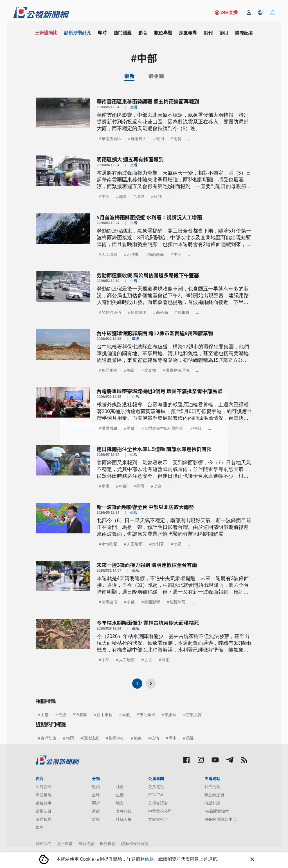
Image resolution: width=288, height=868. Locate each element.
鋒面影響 (152, 602)
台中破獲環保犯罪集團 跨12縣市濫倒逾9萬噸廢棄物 (155, 333)
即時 (102, 33)
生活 (120, 795)
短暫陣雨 (139, 312)
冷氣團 (81, 715)
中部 (105, 197)
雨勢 (177, 139)
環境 (96, 819)
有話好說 (212, 803)
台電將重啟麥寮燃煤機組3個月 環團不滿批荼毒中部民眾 (160, 391)
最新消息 (86, 844)
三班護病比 (46, 33)
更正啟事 (65, 844)
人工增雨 (109, 254)
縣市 (131, 370)
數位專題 (163, 33)
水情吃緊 (109, 544)
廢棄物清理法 (177, 370)
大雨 (70, 738)
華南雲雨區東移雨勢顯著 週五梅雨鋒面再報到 (148, 101)
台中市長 (105, 715)
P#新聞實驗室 (217, 811)
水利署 (133, 254)
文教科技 (124, 811)
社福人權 (124, 819)
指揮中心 (116, 738)
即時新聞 (44, 787)
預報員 (183, 312)
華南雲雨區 (111, 139)
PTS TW (156, 795)
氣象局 (171, 715)
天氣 (126, 715)
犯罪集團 (109, 370)
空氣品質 (194, 715)
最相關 (156, 76)
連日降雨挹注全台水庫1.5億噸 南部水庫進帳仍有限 (154, 449)
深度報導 (188, 33)
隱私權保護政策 (135, 844)
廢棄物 (150, 370)
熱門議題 (123, 33)
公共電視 (156, 787)
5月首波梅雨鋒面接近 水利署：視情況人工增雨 (149, 217)
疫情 (155, 738)
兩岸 (96, 803)
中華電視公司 (160, 811)
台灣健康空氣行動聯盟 (164, 428)
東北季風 (147, 715)
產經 (96, 811)
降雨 (140, 486)
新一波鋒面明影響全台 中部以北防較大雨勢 (145, 507)
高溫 (190, 738)
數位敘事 (44, 803)
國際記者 (244, 33)
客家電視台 (158, 819)
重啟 (131, 428)
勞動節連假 (111, 312)
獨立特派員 (214, 795)
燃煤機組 (109, 428)
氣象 (138, 738)
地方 (120, 803)
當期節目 (44, 811)
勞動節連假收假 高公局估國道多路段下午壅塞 (148, 275)
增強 (140, 197)
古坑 (148, 660)
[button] (260, 13)
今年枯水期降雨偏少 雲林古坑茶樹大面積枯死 (148, 623)
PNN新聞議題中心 (220, 819)
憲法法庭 (91, 738)
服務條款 (108, 844)
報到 (160, 139)
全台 (158, 486)
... (190, 139)
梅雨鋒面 (139, 139)
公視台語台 (158, 803)
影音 (143, 33)
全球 (96, 795)
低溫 (62, 715)
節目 (224, 33)
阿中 (173, 738)
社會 (120, 787)
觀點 (40, 828)
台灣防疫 (49, 738)
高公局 (162, 312)
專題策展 (44, 795)
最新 (129, 76)
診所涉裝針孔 (78, 33)
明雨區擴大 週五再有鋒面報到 (130, 159)
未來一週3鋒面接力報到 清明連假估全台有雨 (147, 565)
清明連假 (109, 602)
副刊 (208, 33)
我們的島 (212, 787)
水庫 (105, 486)
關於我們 (44, 844)
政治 (96, 787)
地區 (123, 197)
